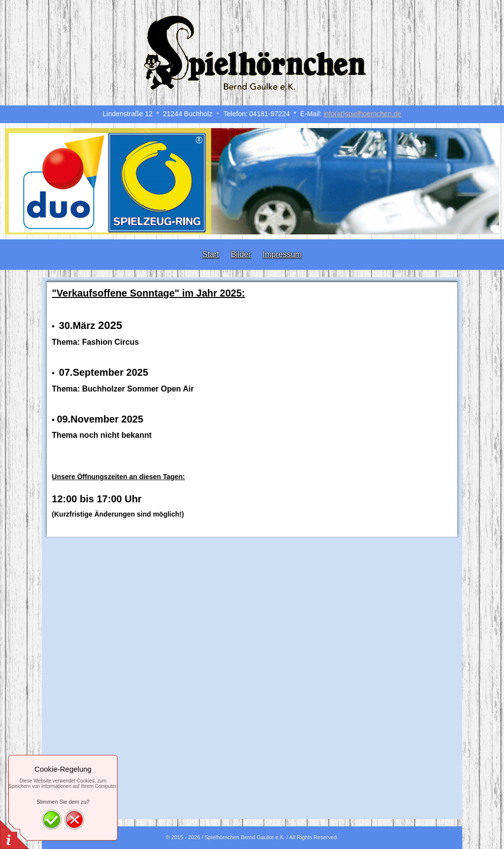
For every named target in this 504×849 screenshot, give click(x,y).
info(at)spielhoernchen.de (362, 114)
